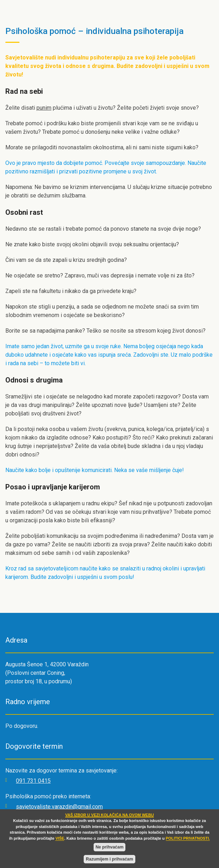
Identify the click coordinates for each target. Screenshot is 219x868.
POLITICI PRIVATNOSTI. (188, 838)
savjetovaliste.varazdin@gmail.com (59, 807)
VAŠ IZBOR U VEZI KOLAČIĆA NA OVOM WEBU (109, 815)
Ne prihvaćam (110, 847)
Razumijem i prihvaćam (109, 859)
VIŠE (60, 838)
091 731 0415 (33, 781)
